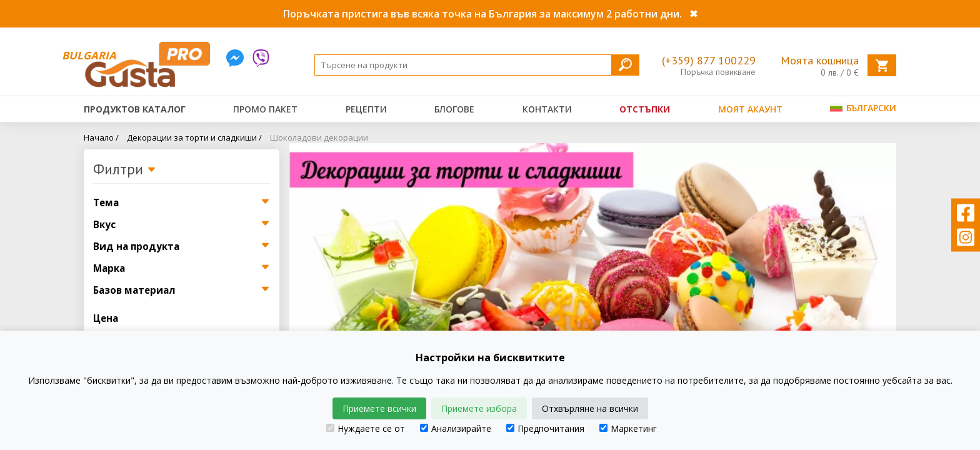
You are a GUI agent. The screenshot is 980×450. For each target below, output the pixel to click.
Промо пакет (265, 109)
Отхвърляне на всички (590, 408)
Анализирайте (456, 428)
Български (863, 108)
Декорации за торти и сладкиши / (194, 137)
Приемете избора (479, 408)
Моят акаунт (750, 109)
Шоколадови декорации (319, 137)
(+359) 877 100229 (709, 60)
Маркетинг (628, 428)
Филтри (125, 170)
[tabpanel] (593, 276)
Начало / (101, 137)
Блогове (454, 109)
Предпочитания (545, 428)
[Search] (477, 65)
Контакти (547, 109)
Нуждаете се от (366, 428)
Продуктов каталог (135, 109)
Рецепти (366, 109)
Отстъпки (645, 109)
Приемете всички (379, 408)
